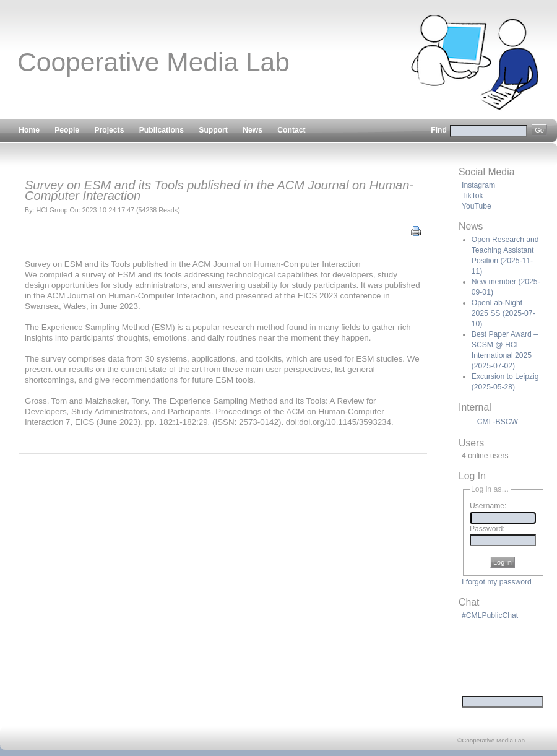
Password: (487, 529)
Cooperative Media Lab (153, 62)
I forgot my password (497, 582)
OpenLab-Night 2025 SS (503, 313)
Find (489, 130)
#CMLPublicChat (490, 615)
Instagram (478, 185)
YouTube (477, 206)
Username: (488, 506)
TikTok (473, 196)
